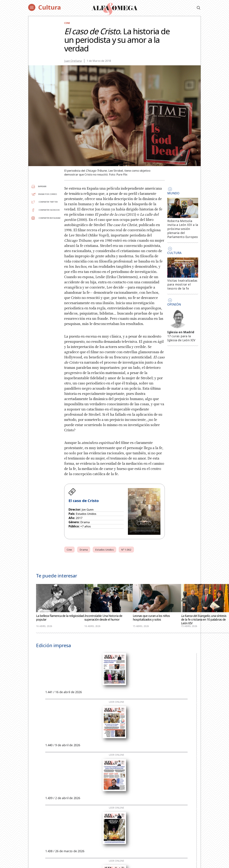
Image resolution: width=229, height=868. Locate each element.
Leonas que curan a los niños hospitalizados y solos (151, 618)
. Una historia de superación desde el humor (103, 618)
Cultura (50, 7)
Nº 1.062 (126, 550)
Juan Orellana (73, 61)
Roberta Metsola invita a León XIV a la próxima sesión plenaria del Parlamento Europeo (183, 229)
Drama (84, 550)
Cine (67, 23)
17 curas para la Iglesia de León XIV (181, 338)
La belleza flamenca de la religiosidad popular (60, 618)
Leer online (116, 702)
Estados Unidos (104, 550)
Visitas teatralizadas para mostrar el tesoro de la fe (182, 285)
